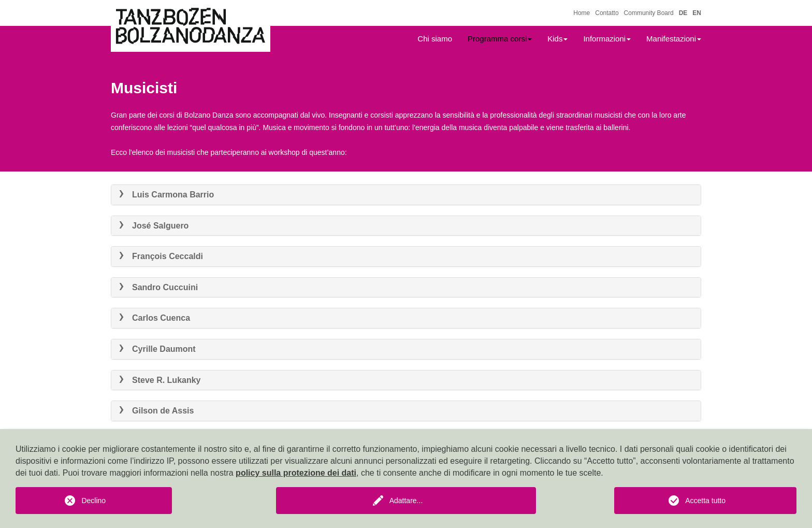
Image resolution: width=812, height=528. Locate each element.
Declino (93, 501)
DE (683, 13)
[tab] (406, 195)
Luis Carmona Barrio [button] (166, 195)
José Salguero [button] (154, 226)
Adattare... (406, 501)
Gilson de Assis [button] (156, 411)
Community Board (649, 13)
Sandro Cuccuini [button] (158, 287)
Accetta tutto (705, 501)
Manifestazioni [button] (674, 39)
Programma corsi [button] (500, 39)
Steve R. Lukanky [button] (160, 380)
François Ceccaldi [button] (161, 256)
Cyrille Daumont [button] (157, 349)
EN (697, 13)
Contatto (607, 13)
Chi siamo (435, 39)
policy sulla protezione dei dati (296, 473)
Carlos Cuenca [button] (155, 318)
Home (582, 13)
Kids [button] (557, 39)
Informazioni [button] (607, 39)
